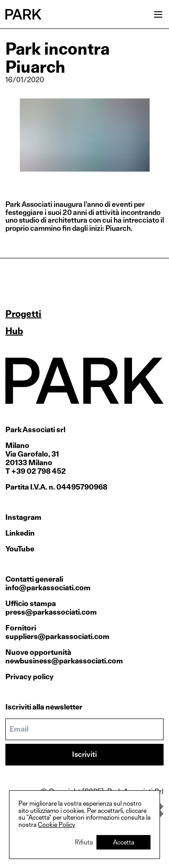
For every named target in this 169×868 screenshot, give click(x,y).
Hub (14, 331)
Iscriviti (84, 754)
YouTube (20, 549)
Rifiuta (84, 842)
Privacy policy (30, 677)
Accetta (124, 842)
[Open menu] (158, 14)
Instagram (23, 517)
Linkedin (20, 533)
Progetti (23, 314)
